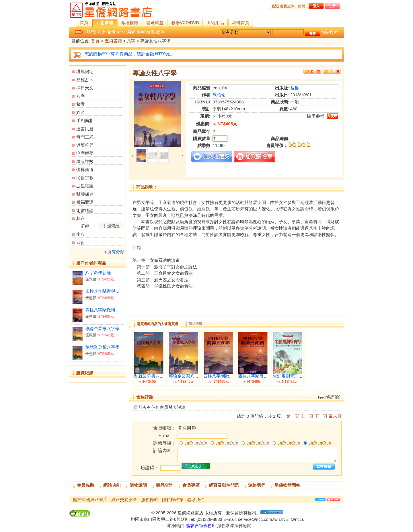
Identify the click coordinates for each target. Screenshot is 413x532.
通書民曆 (85, 129)
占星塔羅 (85, 186)
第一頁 (293, 416)
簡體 (302, 6)
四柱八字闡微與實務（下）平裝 (104, 310)
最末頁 (335, 416)
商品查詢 (165, 485)
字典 (81, 234)
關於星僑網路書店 (90, 499)
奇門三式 (85, 137)
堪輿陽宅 (85, 71)
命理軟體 (130, 22)
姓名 (121, 32)
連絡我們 (257, 485)
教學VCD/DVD (185, 22)
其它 (81, 218)
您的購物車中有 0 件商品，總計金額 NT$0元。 (129, 54)
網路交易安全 (124, 499)
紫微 (112, 32)
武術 (81, 243)
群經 (85, 226)
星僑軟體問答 (287, 485)
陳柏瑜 (219, 95)
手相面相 (85, 120)
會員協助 (85, 485)
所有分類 (116, 252)
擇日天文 (85, 88)
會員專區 (191, 485)
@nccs (297, 519)
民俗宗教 (85, 178)
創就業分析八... (149, 376)
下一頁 (321, 416)
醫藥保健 (85, 194)
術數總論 (85, 210)
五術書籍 (105, 22)
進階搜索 (330, 32)
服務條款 (150, 499)
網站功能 (112, 485)
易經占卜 (85, 80)
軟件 (160, 32)
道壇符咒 (85, 145)
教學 (151, 32)
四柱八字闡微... (218, 376)
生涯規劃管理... (288, 376)
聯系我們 (196, 499)
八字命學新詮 (98, 273)
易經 (131, 32)
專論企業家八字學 (102, 328)
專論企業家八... (183, 376)
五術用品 (215, 22)
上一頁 (307, 416)
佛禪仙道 (85, 169)
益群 (295, 88)
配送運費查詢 (283, 6)
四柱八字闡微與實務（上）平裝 (104, 291)
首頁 (84, 22)
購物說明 (138, 485)
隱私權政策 (173, 499)
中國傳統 (111, 226)
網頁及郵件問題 (224, 485)
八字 (102, 32)
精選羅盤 (155, 22)
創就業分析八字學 (102, 347)
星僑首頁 (241, 22)
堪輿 (141, 32)
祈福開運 (85, 202)
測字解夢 (85, 153)
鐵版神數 (85, 161)
